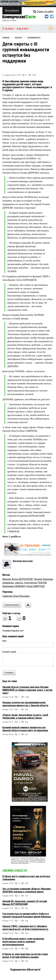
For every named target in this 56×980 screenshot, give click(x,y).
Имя (4, 641)
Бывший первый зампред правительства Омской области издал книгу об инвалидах (25, 729)
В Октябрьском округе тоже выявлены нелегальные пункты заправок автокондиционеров (23, 942)
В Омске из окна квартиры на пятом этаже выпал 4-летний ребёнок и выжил (25, 956)
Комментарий (9, 652)
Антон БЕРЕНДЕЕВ (22, 579)
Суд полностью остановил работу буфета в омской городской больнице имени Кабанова (27, 915)
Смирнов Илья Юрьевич (16, 596)
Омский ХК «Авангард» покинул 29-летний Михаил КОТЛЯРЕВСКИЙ (25, 903)
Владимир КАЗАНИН (14, 586)
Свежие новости (15, 870)
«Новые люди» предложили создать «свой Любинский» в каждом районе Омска (25, 716)
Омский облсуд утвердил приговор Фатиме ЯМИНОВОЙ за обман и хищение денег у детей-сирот (28, 690)
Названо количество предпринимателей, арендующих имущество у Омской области (25, 704)
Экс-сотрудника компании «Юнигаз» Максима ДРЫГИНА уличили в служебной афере (27, 890)
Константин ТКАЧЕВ (35, 583)
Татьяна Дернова (43, 579)
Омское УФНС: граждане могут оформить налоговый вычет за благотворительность (25, 928)
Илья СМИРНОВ (35, 586)
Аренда (6, 579)
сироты (19, 583)
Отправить (10, 673)
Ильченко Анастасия (23, 561)
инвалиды (8, 583)
